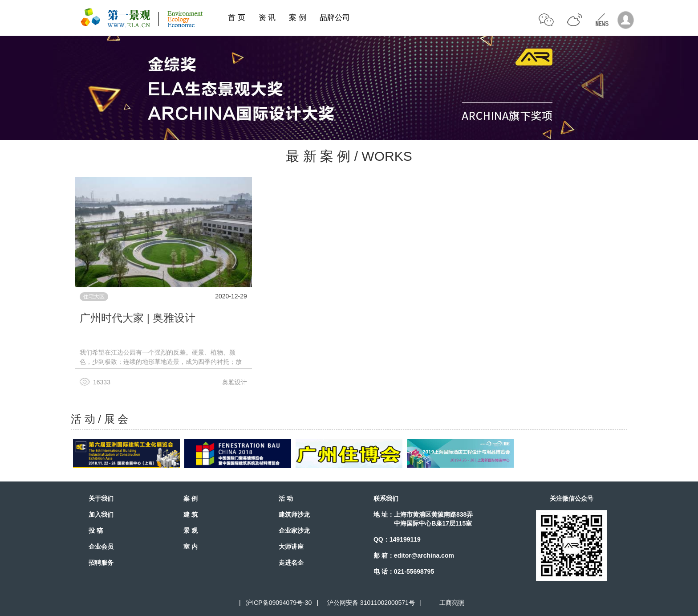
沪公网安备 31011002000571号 (371, 603)
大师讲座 (291, 547)
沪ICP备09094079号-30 (279, 603)
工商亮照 (450, 603)
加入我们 (101, 514)
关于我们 (101, 498)
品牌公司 (335, 18)
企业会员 (101, 547)
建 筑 (191, 514)
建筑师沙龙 (294, 514)
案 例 (298, 18)
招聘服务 (101, 563)
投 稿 (96, 530)
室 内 (191, 547)
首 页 (237, 18)
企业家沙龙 (294, 530)
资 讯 (267, 18)
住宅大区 (94, 297)
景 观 (191, 530)
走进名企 (291, 563)
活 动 (286, 498)
